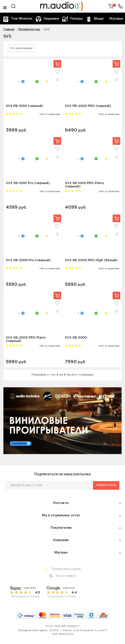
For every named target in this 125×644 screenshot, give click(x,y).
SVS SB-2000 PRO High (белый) (91, 260)
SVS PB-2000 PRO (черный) (88, 106)
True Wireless (18, 19)
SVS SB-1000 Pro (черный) (28, 183)
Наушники (47, 19)
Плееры (72, 19)
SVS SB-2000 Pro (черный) (28, 260)
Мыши (95, 19)
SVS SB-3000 (76, 338)
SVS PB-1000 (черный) (25, 106)
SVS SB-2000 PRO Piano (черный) (26, 339)
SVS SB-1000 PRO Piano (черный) (84, 185)
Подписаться (106, 485)
